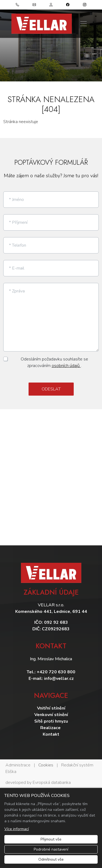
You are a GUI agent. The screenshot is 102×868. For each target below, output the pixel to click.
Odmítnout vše (51, 859)
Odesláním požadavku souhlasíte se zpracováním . (54, 362)
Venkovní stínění (51, 715)
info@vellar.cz (59, 678)
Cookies (46, 765)
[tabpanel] (51, 41)
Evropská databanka (52, 783)
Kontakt (51, 734)
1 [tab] (51, 76)
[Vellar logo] (42, 24)
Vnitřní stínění (51, 708)
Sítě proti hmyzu (51, 721)
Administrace (18, 765)
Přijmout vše (51, 839)
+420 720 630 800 (56, 672)
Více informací (17, 829)
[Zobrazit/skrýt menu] (84, 24)
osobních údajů (66, 366)
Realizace (51, 728)
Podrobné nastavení (51, 849)
